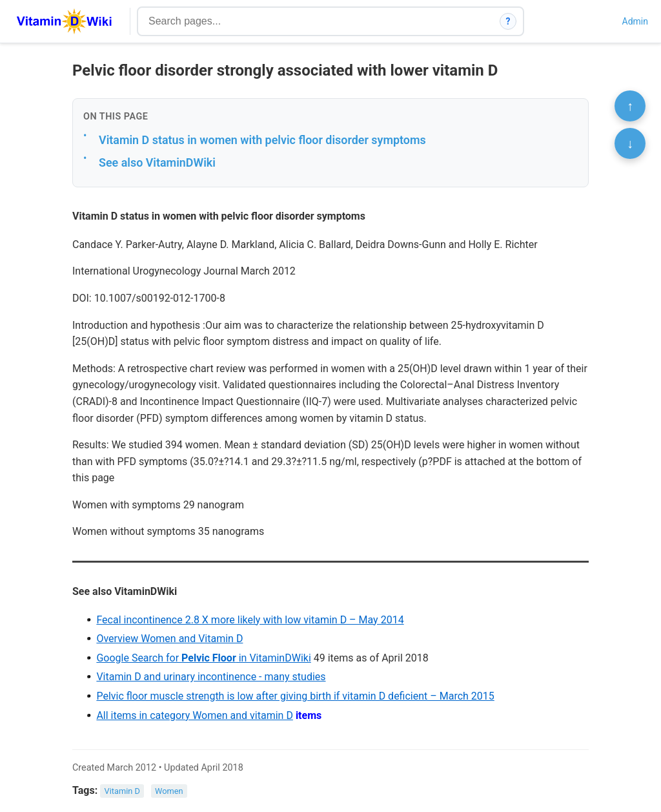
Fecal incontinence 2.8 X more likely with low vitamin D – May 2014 (250, 620)
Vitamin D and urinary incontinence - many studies (211, 677)
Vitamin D (122, 791)
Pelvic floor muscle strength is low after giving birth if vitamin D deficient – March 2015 (295, 696)
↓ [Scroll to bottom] (630, 143)
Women (169, 791)
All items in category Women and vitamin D (195, 715)
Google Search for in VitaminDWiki (203, 658)
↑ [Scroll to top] (630, 106)
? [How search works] (508, 21)
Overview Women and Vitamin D (169, 639)
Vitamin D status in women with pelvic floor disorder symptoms (262, 140)
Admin (635, 21)
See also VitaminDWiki (157, 162)
